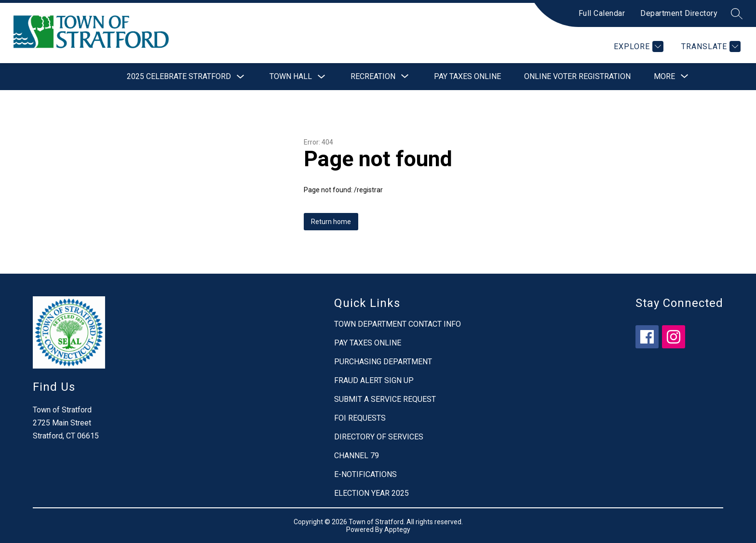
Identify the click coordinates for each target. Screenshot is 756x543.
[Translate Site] (710, 46)
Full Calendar (602, 13)
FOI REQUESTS (360, 418)
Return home (331, 222)
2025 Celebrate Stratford (179, 76)
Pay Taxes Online (467, 76)
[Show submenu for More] (664, 77)
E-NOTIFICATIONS (365, 474)
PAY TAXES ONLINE (368, 343)
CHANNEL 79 (357, 456)
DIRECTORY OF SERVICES (379, 437)
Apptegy (397, 530)
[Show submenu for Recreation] (373, 77)
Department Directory (679, 13)
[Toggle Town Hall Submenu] (322, 77)
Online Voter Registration (577, 76)
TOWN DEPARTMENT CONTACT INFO (398, 324)
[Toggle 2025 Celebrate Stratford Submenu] (241, 77)
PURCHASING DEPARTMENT (383, 362)
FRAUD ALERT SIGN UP (374, 380)
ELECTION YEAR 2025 (371, 493)
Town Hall (291, 76)
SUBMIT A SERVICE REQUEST (385, 399)
